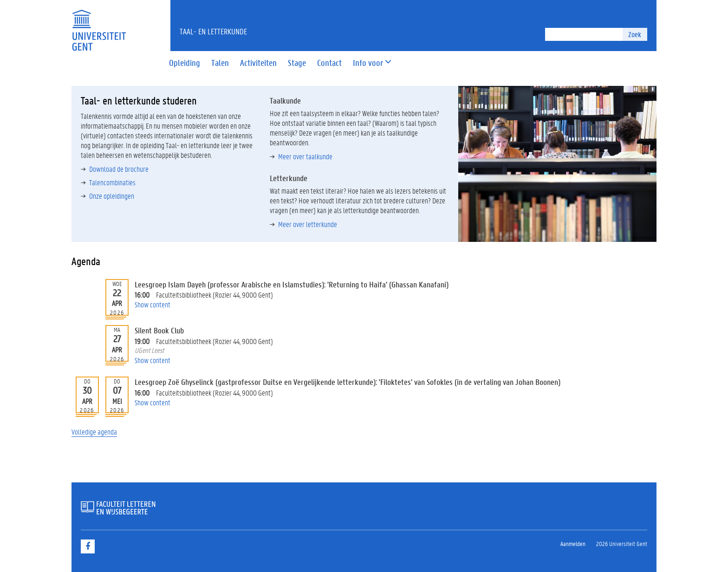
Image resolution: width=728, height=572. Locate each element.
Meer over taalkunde (305, 156)
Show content (153, 304)
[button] (368, 63)
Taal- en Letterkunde (213, 31)
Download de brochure (119, 169)
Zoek (635, 34)
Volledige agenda (94, 432)
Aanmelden (573, 543)
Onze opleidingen (112, 196)
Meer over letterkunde (308, 224)
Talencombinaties (112, 182)
